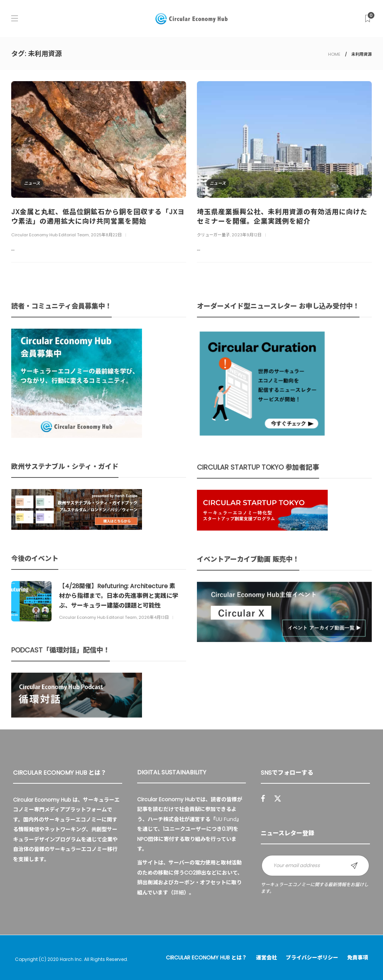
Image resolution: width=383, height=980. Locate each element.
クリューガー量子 (213, 235)
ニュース (32, 183)
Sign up (354, 866)
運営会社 (266, 958)
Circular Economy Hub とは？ (206, 958)
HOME (334, 54)
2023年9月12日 (247, 235)
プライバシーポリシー (312, 958)
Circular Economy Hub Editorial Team (50, 235)
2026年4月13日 (154, 617)
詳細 (179, 893)
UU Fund (226, 819)
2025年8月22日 (106, 235)
